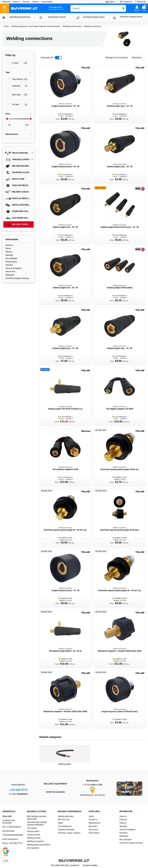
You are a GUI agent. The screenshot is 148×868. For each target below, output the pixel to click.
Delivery (36, 2)
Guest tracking (47, 2)
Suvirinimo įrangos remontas (17, 278)
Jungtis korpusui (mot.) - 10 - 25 (65, 106)
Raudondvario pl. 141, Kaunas (92, 795)
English (111, 2)
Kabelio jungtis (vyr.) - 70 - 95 (65, 348)
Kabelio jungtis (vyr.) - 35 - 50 (120, 167)
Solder (60, 823)
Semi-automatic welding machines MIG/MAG (37, 823)
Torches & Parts (34, 835)
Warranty (9, 255)
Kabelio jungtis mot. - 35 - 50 (65, 288)
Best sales (93, 826)
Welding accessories (36, 841)
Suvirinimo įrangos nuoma (94, 17)
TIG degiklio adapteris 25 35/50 (120, 409)
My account (93, 830)
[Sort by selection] (137, 58)
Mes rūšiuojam (12, 258)
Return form (10, 272)
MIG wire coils (64, 820)
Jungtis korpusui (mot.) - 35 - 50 (65, 167)
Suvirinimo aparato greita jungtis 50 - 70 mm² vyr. (120, 590)
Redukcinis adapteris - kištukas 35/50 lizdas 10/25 (120, 651)
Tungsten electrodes (66, 830)
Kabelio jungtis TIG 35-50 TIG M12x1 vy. (65, 409)
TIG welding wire (65, 826)
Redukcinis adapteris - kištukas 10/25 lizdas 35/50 (65, 712)
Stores (8, 248)
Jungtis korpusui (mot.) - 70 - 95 (65, 590)
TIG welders (32, 828)
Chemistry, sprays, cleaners (69, 833)
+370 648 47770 (18, 790)
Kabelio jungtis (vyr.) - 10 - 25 (120, 106)
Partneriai (123, 833)
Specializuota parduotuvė (20, 17)
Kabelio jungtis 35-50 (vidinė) (120, 288)
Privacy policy (11, 262)
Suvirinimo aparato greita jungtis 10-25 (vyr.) (120, 530)
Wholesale (6, 2)
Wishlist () (140, 2)
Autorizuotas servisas (57, 17)
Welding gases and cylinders (39, 845)
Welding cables (65, 764)
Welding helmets (34, 838)
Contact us (93, 820)
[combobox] (98, 8)
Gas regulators (33, 848)
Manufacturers (95, 823)
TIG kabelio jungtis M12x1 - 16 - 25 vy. (65, 651)
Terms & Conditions (14, 268)
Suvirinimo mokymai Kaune (131, 17)
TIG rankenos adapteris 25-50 (65, 469)
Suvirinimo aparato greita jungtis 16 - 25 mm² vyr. (65, 530)
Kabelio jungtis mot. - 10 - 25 (65, 227)
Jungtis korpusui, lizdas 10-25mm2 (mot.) (120, 712)
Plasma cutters (33, 831)
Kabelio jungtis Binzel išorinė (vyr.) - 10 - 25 (120, 227)
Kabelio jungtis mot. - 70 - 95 (120, 348)
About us (17, 2)
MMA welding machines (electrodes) (37, 818)
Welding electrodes (66, 816)
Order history (94, 833)
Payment (26, 2)
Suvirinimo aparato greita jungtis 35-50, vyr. (120, 469)
